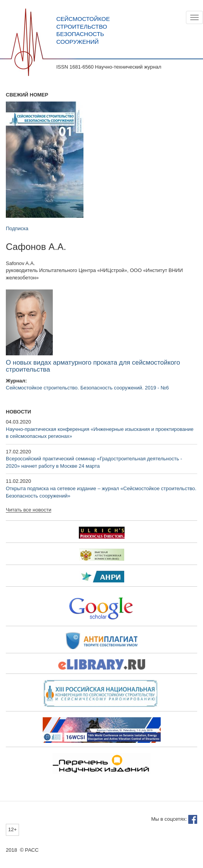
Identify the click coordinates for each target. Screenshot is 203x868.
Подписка (17, 228)
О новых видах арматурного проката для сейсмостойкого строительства (93, 366)
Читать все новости (29, 510)
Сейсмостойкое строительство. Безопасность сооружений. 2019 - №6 (87, 388)
